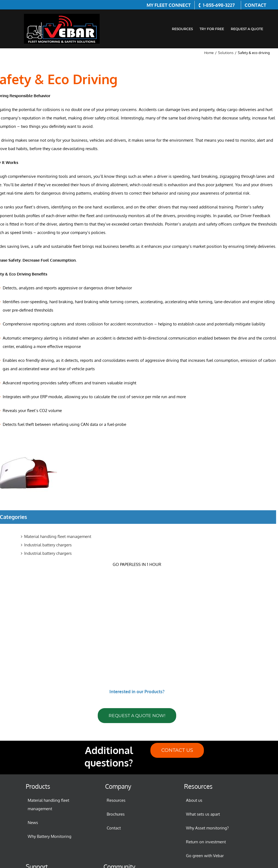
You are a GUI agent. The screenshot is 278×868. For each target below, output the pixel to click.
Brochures (116, 814)
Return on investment (206, 842)
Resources (116, 800)
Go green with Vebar (205, 856)
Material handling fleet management (58, 536)
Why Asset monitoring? (207, 828)
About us (194, 800)
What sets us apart (203, 814)
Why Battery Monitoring (50, 836)
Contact (114, 828)
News (33, 823)
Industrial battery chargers (48, 545)
